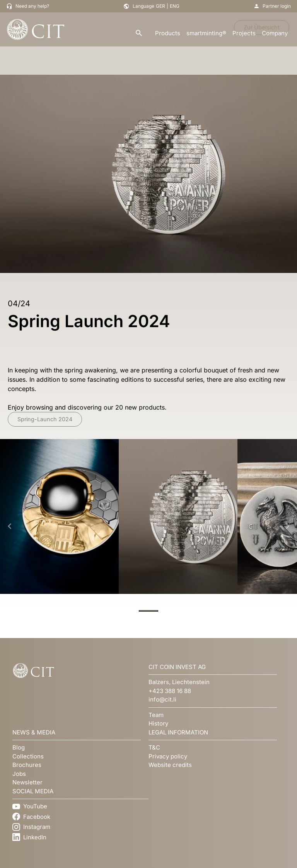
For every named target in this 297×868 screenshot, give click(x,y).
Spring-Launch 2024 (45, 419)
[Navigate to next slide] (287, 526)
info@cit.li (162, 699)
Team (156, 715)
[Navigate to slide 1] (148, 611)
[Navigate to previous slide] (10, 526)
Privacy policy (168, 756)
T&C (154, 747)
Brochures (27, 765)
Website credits (170, 765)
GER (160, 6)
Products (168, 33)
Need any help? (32, 6)
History (158, 723)
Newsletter (27, 782)
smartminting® (206, 33)
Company (275, 33)
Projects (244, 33)
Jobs (19, 774)
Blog (19, 747)
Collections (28, 756)
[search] (139, 33)
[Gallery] (148, 526)
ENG (175, 6)
